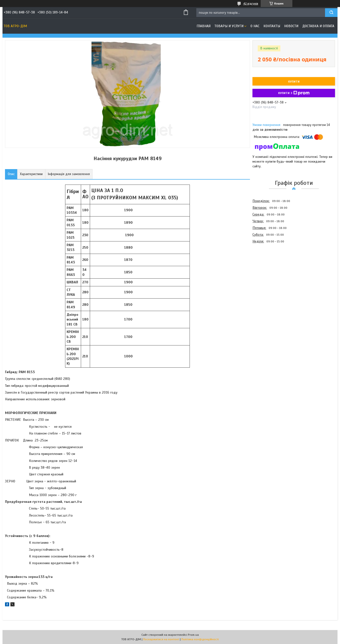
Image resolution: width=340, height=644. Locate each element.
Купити (294, 82)
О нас (255, 26)
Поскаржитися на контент (161, 639)
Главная (204, 26)
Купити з (294, 93)
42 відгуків (251, 3)
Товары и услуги (229, 26)
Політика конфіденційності (200, 639)
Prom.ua (193, 635)
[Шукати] (331, 13)
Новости (291, 26)
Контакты (272, 26)
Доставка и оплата (318, 26)
